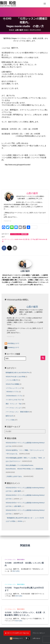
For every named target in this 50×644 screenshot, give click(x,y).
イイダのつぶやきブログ (14, 400)
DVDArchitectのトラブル (14, 396)
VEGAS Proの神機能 (12, 384)
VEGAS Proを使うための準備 (15, 377)
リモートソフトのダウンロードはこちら (17, 633)
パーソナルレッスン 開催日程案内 (19, 234)
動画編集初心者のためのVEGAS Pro (17, 373)
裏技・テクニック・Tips (14, 404)
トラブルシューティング (14, 388)
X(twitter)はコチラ (12, 347)
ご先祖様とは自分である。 (14, 476)
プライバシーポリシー (39, 633)
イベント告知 (10, 420)
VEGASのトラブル (12, 392)
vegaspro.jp (7, 221)
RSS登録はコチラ (12, 343)
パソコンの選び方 (12, 380)
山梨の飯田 (17, 491)
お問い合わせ (36, 638)
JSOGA (20, 521)
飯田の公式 (9, 416)
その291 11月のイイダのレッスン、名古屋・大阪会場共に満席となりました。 (25, 614)
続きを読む (16, 571)
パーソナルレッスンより (14, 408)
